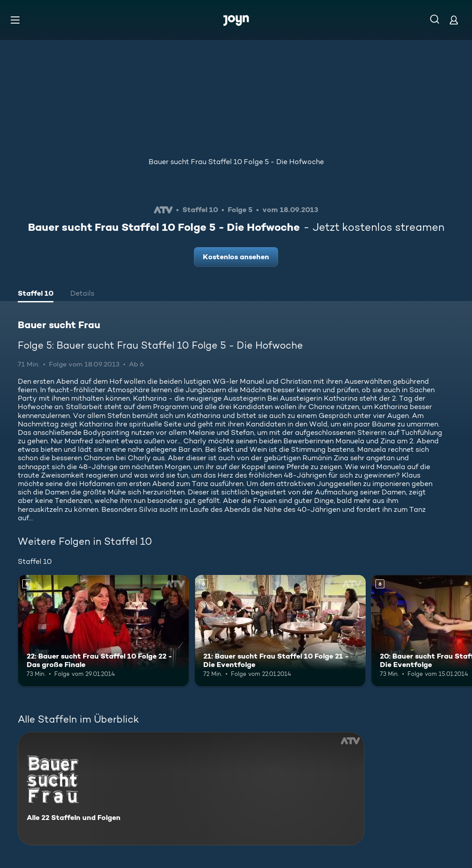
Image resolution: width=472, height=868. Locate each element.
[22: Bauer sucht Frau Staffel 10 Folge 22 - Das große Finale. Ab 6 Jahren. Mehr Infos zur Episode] (103, 631)
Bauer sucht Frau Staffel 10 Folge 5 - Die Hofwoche (236, 162)
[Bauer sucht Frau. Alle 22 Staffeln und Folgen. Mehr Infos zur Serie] (191, 789)
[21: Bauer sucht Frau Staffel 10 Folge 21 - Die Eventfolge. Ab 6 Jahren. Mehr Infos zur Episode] (280, 631)
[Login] (454, 20)
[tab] (36, 294)
